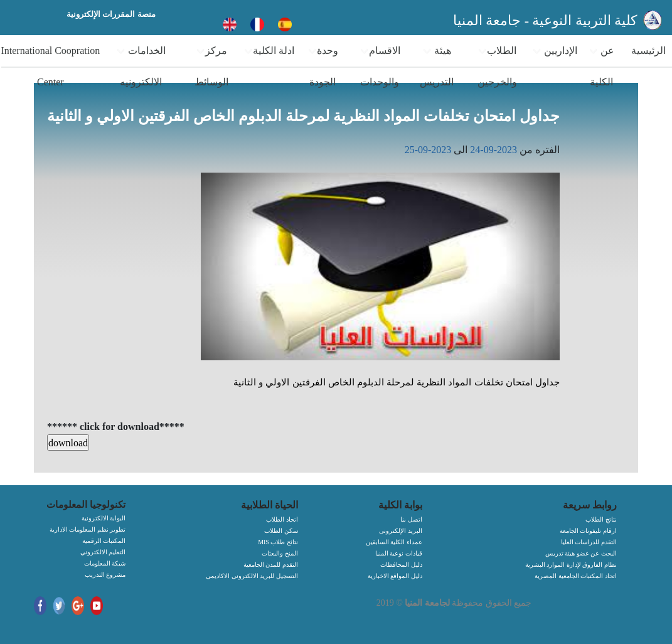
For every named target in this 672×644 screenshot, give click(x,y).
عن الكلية (601, 66)
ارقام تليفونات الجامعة (588, 531)
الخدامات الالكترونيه (141, 66)
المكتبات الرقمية (104, 541)
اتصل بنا (411, 519)
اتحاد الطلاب (282, 519)
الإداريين (555, 51)
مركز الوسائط (211, 66)
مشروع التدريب (105, 575)
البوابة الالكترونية (104, 518)
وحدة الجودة (323, 66)
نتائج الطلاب (601, 519)
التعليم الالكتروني (103, 552)
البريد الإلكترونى (401, 531)
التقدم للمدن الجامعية (271, 565)
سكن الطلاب (281, 531)
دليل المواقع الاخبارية (395, 576)
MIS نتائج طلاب (278, 542)
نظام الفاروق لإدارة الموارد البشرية (571, 565)
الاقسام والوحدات (380, 66)
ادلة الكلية (269, 51)
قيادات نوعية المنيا (399, 553)
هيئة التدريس (437, 66)
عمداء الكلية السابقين (394, 542)
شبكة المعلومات (105, 563)
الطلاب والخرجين (497, 66)
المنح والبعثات (280, 553)
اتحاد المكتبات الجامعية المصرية (576, 576)
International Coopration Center (50, 66)
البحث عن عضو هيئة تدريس (581, 553)
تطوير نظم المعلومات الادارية (88, 529)
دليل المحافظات (401, 565)
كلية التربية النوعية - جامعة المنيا (547, 20)
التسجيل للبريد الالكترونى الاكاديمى (252, 576)
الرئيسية (648, 51)
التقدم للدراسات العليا (589, 542)
